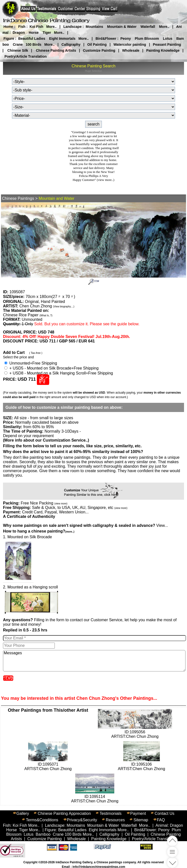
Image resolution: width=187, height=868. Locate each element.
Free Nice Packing (44, 503)
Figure (9, 39)
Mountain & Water (122, 27)
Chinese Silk (18, 50)
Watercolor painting (130, 44)
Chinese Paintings (18, 198)
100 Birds (33, 44)
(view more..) (106, 180)
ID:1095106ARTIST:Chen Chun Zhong (141, 764)
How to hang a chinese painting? (39, 531)
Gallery (23, 813)
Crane (18, 44)
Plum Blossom (147, 39)
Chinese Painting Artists (56, 50)
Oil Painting (97, 44)
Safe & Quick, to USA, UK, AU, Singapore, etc (80, 508)
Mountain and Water (56, 198)
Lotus (168, 39)
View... (85, 525)
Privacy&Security (82, 820)
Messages (94, 661)
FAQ (161, 820)
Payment (138, 813)
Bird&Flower (106, 39)
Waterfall (148, 27)
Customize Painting (99, 50)
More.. (51, 27)
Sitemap (141, 820)
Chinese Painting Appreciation (64, 813)
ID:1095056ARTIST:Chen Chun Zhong (135, 732)
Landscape (73, 27)
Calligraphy (71, 44)
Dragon (19, 33)
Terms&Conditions (42, 820)
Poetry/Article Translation (26, 56)
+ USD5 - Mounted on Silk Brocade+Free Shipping (51, 368)
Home (8, 27)
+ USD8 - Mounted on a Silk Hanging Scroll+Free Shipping (59, 373)
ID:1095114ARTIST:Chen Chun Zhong (95, 797)
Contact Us (164, 813)
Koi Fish (36, 27)
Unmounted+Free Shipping (31, 363)
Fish (22, 27)
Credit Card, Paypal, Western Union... (55, 512)
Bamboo (43, 834)
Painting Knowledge (163, 50)
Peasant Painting (167, 44)
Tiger (47, 33)
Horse (34, 33)
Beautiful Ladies (32, 39)
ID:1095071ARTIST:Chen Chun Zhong (48, 764)
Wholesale (131, 50)
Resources (115, 820)
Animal (162, 825)
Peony (125, 39)
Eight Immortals (62, 39)
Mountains (94, 27)
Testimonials (111, 813)
